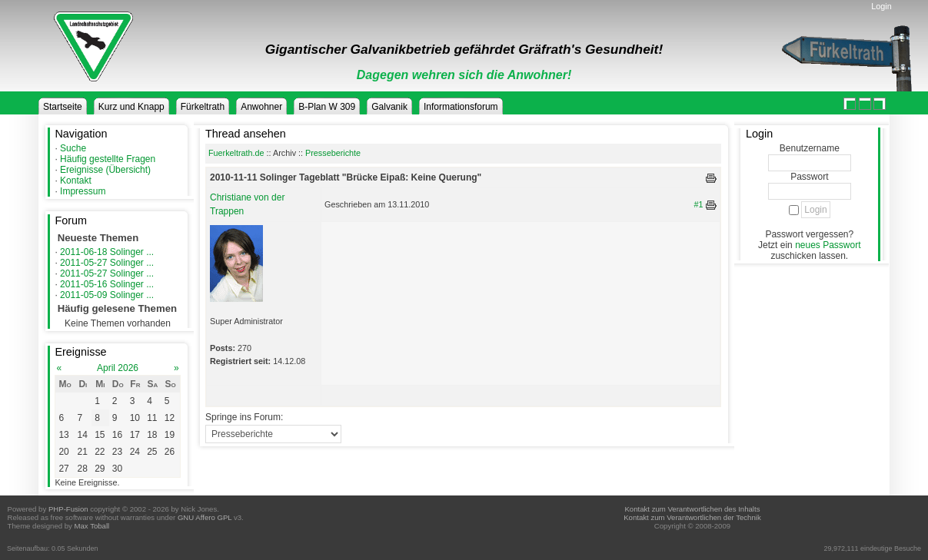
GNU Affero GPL (205, 517)
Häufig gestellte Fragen (108, 159)
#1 (699, 204)
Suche (73, 148)
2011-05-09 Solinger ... (107, 295)
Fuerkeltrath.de (236, 153)
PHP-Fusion (68, 509)
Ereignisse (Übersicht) (105, 170)
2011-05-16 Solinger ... (107, 284)
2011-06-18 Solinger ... (107, 252)
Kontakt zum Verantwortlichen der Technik (692, 517)
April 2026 (118, 368)
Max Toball (92, 526)
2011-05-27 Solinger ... (107, 263)
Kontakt (76, 181)
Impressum (83, 191)
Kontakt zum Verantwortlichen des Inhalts (692, 509)
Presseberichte (333, 153)
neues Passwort (828, 245)
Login (881, 6)
